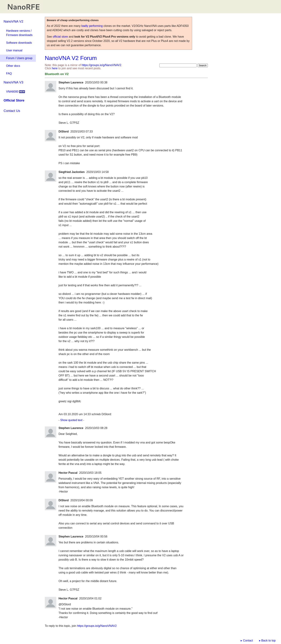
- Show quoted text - (71, 420)
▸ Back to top (267, 641)
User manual (14, 50)
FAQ (9, 73)
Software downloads (19, 43)
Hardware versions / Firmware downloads (19, 33)
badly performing (92, 26)
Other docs (13, 66)
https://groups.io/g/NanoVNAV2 (101, 65)
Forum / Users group (19, 58)
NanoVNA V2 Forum (71, 58)
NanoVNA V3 (13, 82)
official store (60, 37)
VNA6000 (16, 92)
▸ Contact (247, 641)
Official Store (14, 100)
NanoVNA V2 (13, 21)
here (55, 68)
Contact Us (12, 111)
